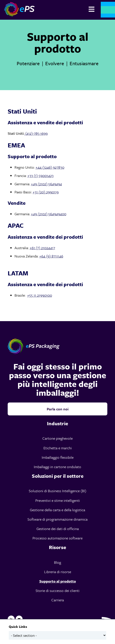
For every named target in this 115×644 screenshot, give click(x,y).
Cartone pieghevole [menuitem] (57, 438)
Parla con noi (58, 409)
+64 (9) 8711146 (51, 256)
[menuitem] (57, 423)
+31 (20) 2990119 (46, 192)
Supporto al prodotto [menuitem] (58, 581)
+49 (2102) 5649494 (46, 184)
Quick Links (18, 626)
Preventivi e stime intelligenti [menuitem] (58, 500)
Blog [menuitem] (57, 562)
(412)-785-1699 (36, 133)
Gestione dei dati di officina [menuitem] (58, 529)
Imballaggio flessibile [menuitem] (58, 457)
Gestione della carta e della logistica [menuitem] (57, 510)
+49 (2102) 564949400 (49, 214)
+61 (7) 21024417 (42, 248)
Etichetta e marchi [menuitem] (58, 448)
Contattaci (108, 10)
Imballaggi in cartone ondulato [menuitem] (57, 467)
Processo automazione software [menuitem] (57, 538)
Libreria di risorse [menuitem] (58, 572)
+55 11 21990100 (40, 295)
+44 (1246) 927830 (50, 167)
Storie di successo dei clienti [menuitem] (57, 591)
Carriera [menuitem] (58, 600)
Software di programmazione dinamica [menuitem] (57, 519)
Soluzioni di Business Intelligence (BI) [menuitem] (57, 491)
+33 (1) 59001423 (40, 176)
